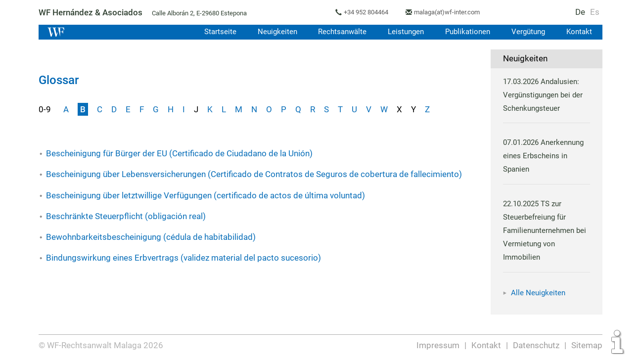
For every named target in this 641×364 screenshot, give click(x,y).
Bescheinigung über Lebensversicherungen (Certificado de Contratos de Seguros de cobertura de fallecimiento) (253, 174)
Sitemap (587, 345)
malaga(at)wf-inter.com (450, 12)
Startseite (215, 32)
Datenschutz (536, 345)
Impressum (439, 345)
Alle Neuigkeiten (538, 293)
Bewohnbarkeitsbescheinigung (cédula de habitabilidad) (150, 237)
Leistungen (403, 32)
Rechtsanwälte (339, 32)
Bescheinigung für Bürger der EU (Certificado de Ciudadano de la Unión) (179, 153)
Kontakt (579, 32)
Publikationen (466, 32)
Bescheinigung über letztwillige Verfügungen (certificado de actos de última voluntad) (205, 195)
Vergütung (527, 32)
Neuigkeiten (273, 32)
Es (595, 12)
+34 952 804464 (368, 12)
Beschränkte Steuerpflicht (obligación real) (125, 216)
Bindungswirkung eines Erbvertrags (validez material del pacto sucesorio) (183, 258)
